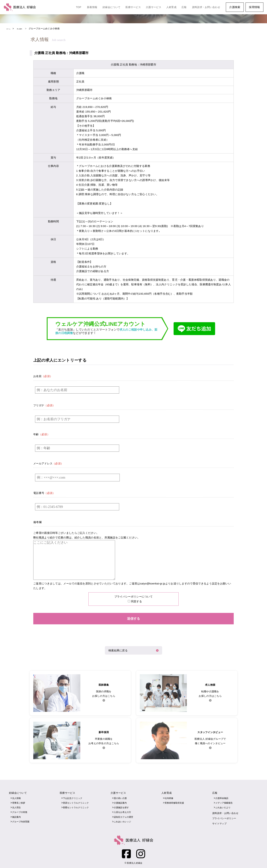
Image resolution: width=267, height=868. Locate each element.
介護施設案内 (121, 802)
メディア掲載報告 (225, 802)
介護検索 (235, 7)
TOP (79, 7)
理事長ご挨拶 (19, 802)
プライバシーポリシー (225, 818)
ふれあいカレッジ (123, 821)
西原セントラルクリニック (77, 802)
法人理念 (17, 807)
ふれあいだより (224, 807)
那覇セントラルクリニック (77, 807)
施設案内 (17, 816)
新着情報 (92, 7)
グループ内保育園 (21, 821)
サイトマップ (220, 823)
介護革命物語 (222, 797)
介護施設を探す (122, 807)
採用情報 (254, 7)
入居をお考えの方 (123, 812)
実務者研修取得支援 (175, 802)
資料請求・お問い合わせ (206, 7)
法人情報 (17, 797)
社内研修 (169, 797)
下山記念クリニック (73, 797)
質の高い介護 (121, 797)
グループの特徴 (20, 812)
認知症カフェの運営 (124, 816)
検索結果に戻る (118, 650)
